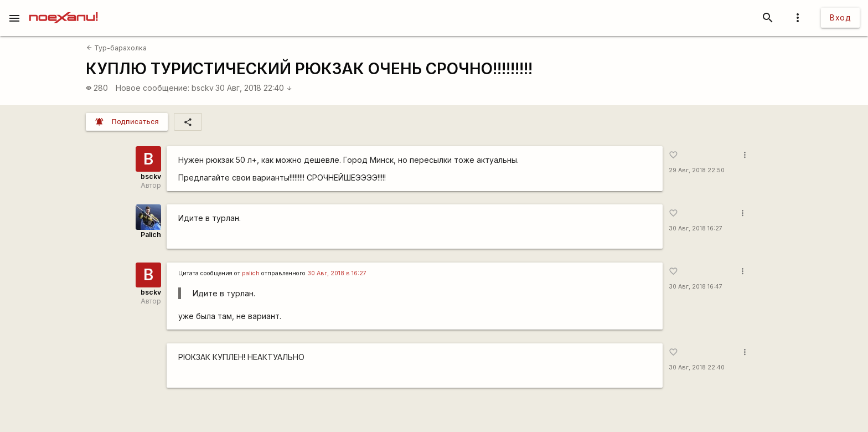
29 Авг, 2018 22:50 (697, 170)
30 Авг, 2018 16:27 (696, 228)
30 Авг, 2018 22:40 (254, 88)
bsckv (203, 88)
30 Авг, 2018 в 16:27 (337, 273)
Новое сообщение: (153, 88)
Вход (840, 17)
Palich (151, 235)
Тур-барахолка (117, 48)
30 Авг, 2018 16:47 (696, 287)
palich (251, 273)
